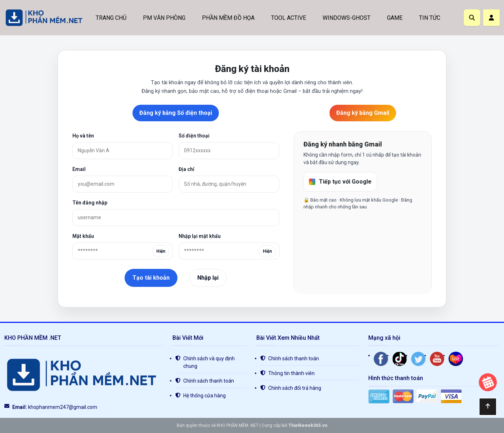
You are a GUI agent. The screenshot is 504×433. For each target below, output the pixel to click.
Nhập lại (208, 278)
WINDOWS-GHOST (346, 18)
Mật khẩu (83, 236)
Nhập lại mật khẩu (200, 236)
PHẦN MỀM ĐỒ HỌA (228, 18)
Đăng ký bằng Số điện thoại (176, 113)
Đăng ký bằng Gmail (363, 113)
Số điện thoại (194, 136)
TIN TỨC (430, 18)
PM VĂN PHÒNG (164, 18)
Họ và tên (83, 136)
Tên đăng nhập (90, 203)
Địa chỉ (186, 169)
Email (79, 169)
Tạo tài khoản (151, 278)
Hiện (161, 251)
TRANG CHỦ (111, 18)
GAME (395, 18)
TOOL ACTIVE (289, 18)
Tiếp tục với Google (340, 182)
